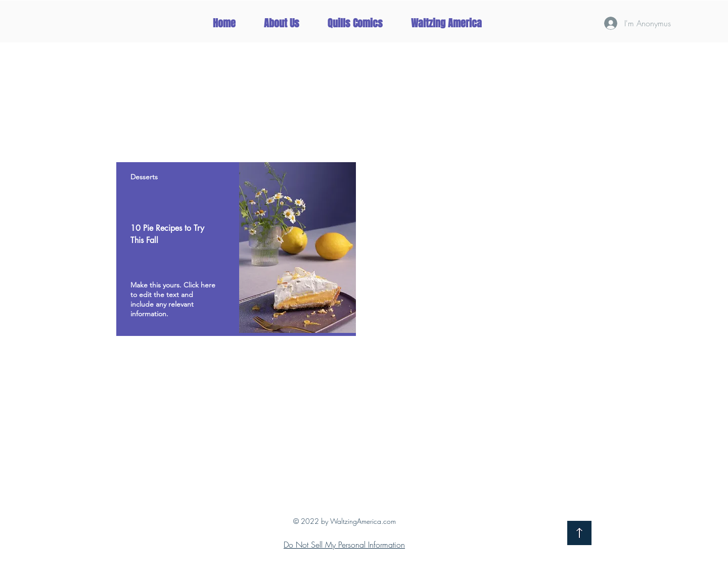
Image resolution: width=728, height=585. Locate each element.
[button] (446, 23)
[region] (236, 249)
